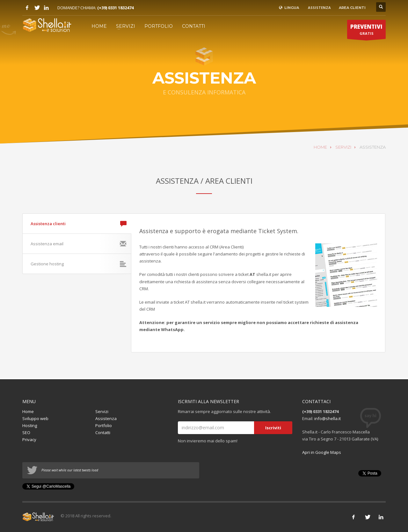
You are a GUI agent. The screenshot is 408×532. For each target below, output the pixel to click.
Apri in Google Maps (322, 452)
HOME (99, 26)
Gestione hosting (78, 264)
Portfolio (104, 425)
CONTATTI (194, 26)
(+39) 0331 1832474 (115, 8)
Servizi (102, 411)
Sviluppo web (35, 418)
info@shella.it (328, 418)
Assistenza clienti (79, 224)
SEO (26, 432)
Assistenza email (78, 244)
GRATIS (366, 31)
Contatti (103, 432)
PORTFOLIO (159, 26)
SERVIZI (126, 26)
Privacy (29, 440)
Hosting (30, 425)
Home (28, 411)
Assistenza (106, 418)
